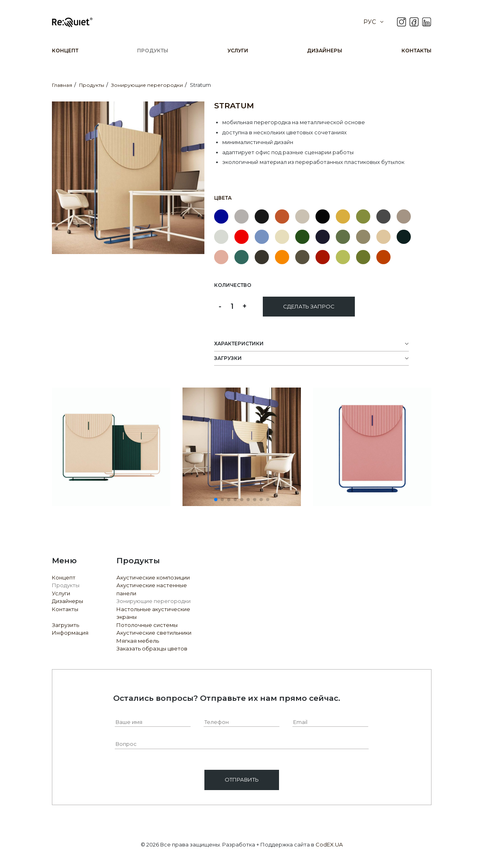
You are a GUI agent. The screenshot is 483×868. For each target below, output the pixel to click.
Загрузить (65, 625)
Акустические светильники (154, 633)
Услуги (238, 51)
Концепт (65, 51)
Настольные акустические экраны (153, 613)
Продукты (153, 51)
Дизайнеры (325, 51)
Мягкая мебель (138, 641)
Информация (70, 633)
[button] (216, 500)
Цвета (223, 198)
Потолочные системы (147, 625)
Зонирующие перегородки (153, 601)
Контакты (416, 51)
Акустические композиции (153, 577)
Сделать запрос (309, 306)
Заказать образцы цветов (152, 648)
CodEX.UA (329, 844)
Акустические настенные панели (152, 589)
